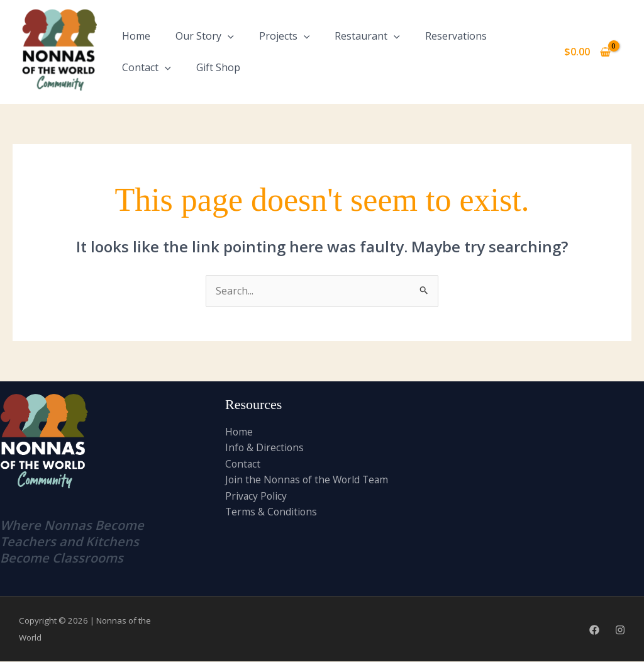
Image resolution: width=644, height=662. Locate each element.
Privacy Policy (257, 496)
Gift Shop (218, 67)
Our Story (205, 36)
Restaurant (367, 36)
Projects (285, 36)
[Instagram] (620, 630)
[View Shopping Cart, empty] (587, 52)
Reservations (456, 36)
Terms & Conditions (272, 512)
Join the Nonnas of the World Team (309, 480)
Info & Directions (265, 448)
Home (136, 36)
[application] (228, 36)
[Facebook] (594, 630)
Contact (147, 67)
